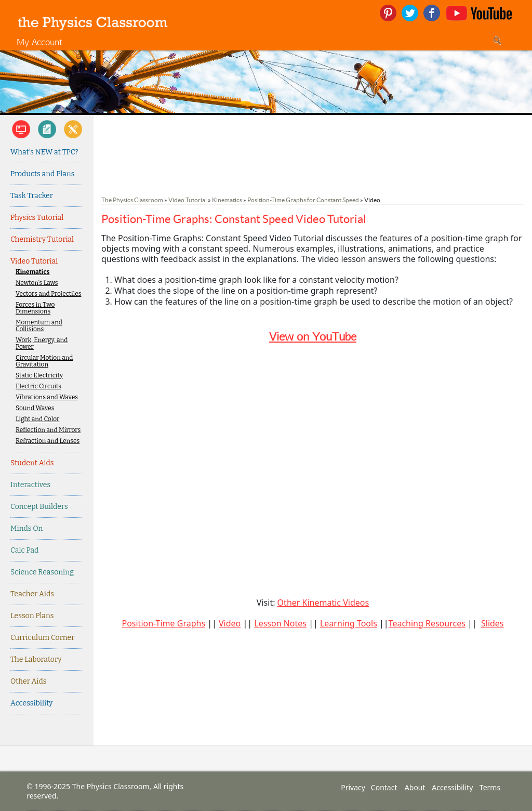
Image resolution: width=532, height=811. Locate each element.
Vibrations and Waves (47, 397)
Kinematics (33, 272)
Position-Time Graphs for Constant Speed (303, 200)
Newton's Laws (37, 283)
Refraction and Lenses (48, 441)
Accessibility (32, 703)
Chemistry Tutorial (42, 239)
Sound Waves (35, 408)
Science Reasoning (42, 572)
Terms (490, 787)
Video (230, 623)
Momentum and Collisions (39, 326)
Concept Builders (39, 507)
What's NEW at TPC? (44, 152)
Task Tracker (32, 196)
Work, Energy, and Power (42, 344)
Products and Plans (42, 174)
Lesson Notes (280, 623)
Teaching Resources (427, 623)
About (415, 787)
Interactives (30, 485)
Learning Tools (349, 623)
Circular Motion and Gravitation (44, 361)
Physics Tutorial (37, 218)
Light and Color (37, 419)
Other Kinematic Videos (323, 603)
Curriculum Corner (42, 638)
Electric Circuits (38, 387)
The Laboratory (36, 659)
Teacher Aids (32, 594)
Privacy (353, 787)
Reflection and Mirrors (48, 430)
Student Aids (32, 463)
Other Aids (28, 681)
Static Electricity (39, 376)
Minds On (26, 528)
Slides (493, 623)
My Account (39, 42)
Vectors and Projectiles (48, 294)
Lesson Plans (32, 616)
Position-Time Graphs (163, 623)
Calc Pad (24, 550)
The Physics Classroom (132, 200)
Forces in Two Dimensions (35, 308)
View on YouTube (313, 336)
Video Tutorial (34, 261)
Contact (384, 787)
